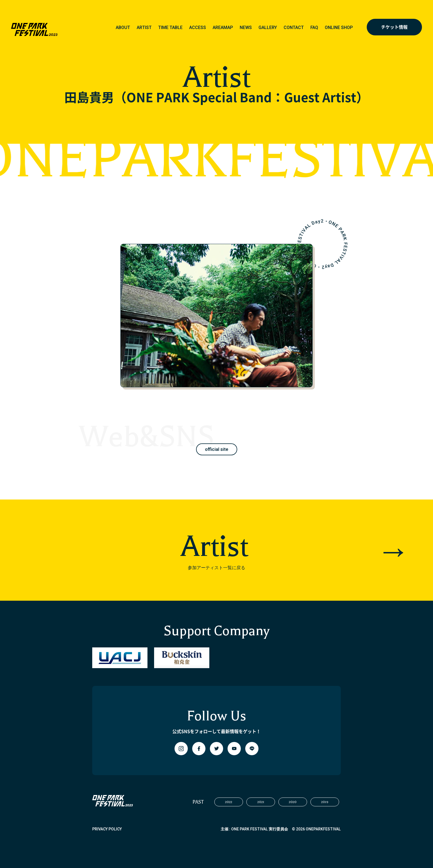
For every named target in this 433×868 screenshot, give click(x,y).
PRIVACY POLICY (107, 829)
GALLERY (268, 28)
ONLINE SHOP (339, 28)
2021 (261, 802)
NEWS (246, 28)
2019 (325, 802)
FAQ (314, 28)
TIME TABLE (170, 28)
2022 (229, 802)
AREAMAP (223, 28)
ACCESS (198, 28)
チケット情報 (394, 27)
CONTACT (294, 28)
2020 (293, 802)
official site (217, 449)
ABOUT (123, 28)
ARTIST (144, 28)
